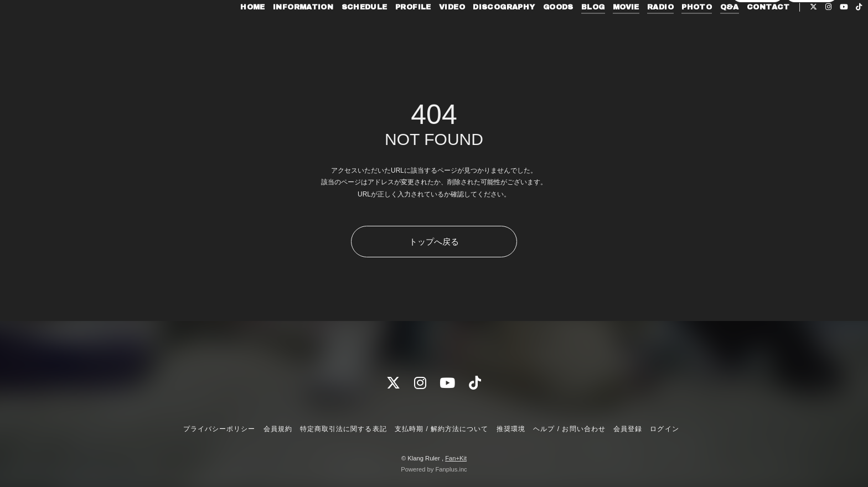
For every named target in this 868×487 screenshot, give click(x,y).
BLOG (567, 32)
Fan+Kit (456, 458)
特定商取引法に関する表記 (343, 429)
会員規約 (278, 429)
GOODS (532, 32)
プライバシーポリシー (219, 429)
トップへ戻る (434, 242)
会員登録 (758, 51)
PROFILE (387, 32)
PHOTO (671, 32)
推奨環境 (511, 429)
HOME (227, 32)
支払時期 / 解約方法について (442, 429)
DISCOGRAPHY (478, 32)
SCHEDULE (339, 32)
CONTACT (742, 32)
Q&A (704, 32)
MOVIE (600, 32)
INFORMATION (277, 32)
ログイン (812, 51)
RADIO (634, 32)
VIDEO (426, 32)
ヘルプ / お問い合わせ (569, 429)
